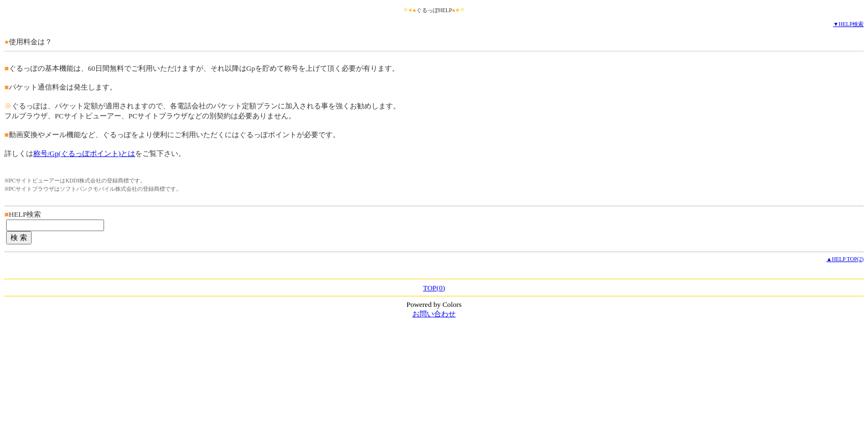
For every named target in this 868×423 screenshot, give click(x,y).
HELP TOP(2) (848, 259)
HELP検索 (851, 24)
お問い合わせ (434, 314)
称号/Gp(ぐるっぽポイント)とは (84, 153)
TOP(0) (434, 288)
